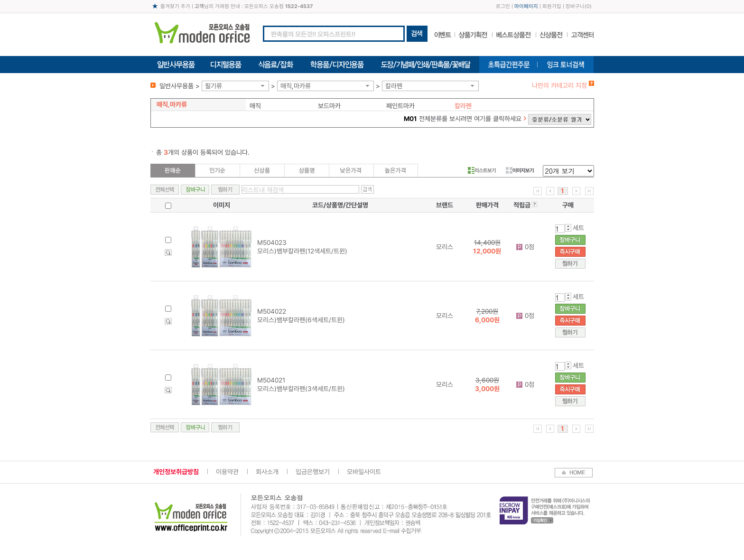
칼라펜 (394, 86)
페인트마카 (400, 106)
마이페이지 (526, 6)
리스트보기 (482, 170)
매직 (255, 106)
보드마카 (329, 106)
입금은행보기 (313, 472)
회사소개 (267, 472)
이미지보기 (520, 170)
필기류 (214, 86)
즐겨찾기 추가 (175, 6)
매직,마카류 (296, 86)
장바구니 (575, 6)
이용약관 (227, 472)
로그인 (503, 6)
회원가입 (552, 6)
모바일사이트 (364, 472)
